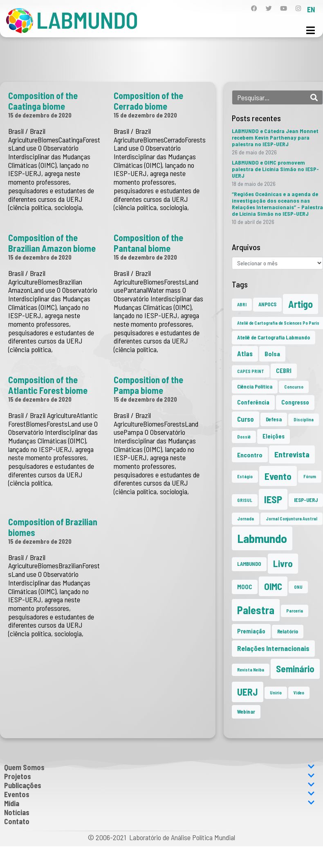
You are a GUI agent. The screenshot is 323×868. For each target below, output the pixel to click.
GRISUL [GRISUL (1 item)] (245, 500)
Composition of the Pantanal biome (148, 243)
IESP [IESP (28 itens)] (273, 499)
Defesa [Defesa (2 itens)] (274, 419)
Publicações (159, 785)
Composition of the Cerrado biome (148, 101)
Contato (17, 821)
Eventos (159, 794)
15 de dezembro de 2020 (40, 115)
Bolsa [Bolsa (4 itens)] (272, 354)
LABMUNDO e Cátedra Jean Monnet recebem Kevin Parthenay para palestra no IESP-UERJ (275, 137)
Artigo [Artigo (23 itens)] (301, 304)
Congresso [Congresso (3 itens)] (295, 402)
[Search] (314, 97)
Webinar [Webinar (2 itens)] (246, 712)
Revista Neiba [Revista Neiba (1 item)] (251, 670)
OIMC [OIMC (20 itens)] (273, 586)
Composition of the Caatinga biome (43, 101)
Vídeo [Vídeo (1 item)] (299, 693)
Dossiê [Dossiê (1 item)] (244, 437)
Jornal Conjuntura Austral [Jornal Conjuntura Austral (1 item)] (292, 519)
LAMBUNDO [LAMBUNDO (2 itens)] (249, 564)
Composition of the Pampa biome (148, 385)
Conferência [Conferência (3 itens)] (253, 402)
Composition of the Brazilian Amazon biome (52, 243)
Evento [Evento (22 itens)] (278, 476)
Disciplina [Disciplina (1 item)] (304, 419)
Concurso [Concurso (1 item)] (294, 387)
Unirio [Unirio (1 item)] (276, 693)
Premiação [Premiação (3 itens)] (251, 631)
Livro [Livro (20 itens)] (283, 563)
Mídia (159, 803)
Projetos (159, 776)
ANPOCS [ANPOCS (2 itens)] (267, 304)
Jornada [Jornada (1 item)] (246, 519)
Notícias (17, 812)
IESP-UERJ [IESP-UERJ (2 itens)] (306, 500)
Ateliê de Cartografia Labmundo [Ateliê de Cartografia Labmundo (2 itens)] (274, 337)
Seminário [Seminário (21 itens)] (295, 669)
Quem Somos (159, 767)
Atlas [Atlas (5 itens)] (245, 354)
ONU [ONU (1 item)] (298, 587)
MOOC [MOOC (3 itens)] (245, 587)
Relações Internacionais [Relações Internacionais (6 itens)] (273, 648)
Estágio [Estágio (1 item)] (245, 476)
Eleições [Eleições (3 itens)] (274, 436)
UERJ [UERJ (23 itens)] (248, 692)
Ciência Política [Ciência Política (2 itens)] (255, 387)
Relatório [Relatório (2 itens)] (288, 631)
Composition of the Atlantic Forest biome (48, 385)
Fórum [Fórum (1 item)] (310, 476)
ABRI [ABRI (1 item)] (242, 304)
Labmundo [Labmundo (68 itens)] (262, 538)
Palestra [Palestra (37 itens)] (256, 610)
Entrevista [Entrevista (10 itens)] (292, 454)
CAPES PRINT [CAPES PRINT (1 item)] (251, 371)
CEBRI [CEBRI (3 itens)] (284, 371)
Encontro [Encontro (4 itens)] (250, 455)
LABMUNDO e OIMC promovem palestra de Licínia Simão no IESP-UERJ (275, 169)
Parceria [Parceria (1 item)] (295, 611)
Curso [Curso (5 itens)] (246, 419)
